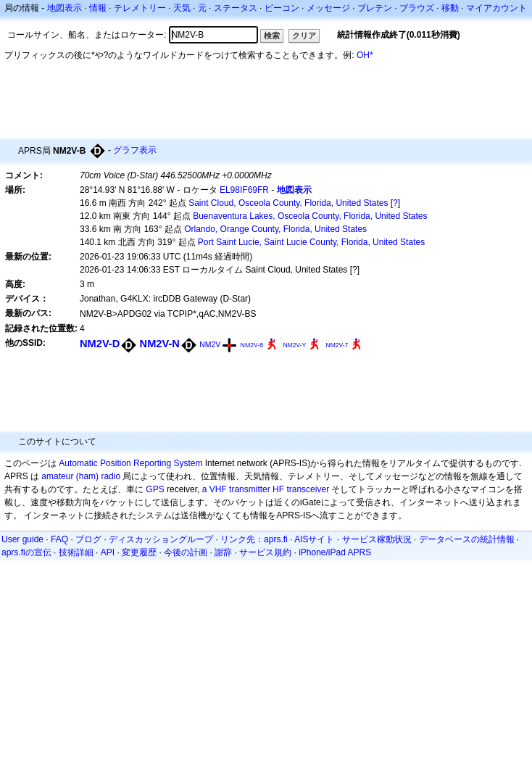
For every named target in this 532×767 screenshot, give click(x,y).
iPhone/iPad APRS (335, 552)
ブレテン (375, 8)
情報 (98, 8)
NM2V (210, 345)
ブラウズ (417, 8)
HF (278, 489)
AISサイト (314, 539)
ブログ (88, 539)
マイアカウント (496, 8)
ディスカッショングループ (161, 539)
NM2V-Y (295, 345)
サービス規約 (265, 552)
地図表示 (65, 8)
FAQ (59, 539)
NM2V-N (160, 344)
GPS (155, 489)
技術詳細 (76, 552)
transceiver (308, 489)
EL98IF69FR (244, 190)
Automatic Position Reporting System (130, 463)
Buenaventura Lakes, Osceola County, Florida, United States (310, 216)
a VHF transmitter (236, 489)
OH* (365, 55)
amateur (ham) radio (81, 476)
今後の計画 (186, 552)
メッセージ (328, 8)
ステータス (236, 8)
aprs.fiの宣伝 (26, 552)
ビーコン (282, 8)
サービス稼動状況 (377, 539)
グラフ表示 (135, 150)
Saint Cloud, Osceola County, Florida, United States (288, 203)
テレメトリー (140, 8)
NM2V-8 (252, 345)
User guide (22, 539)
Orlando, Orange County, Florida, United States (275, 229)
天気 (182, 8)
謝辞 (223, 552)
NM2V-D (100, 344)
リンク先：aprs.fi (254, 539)
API (108, 552)
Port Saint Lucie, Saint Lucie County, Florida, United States (311, 242)
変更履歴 (139, 552)
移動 (450, 8)
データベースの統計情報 (467, 539)
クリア (304, 36)
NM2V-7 (337, 345)
